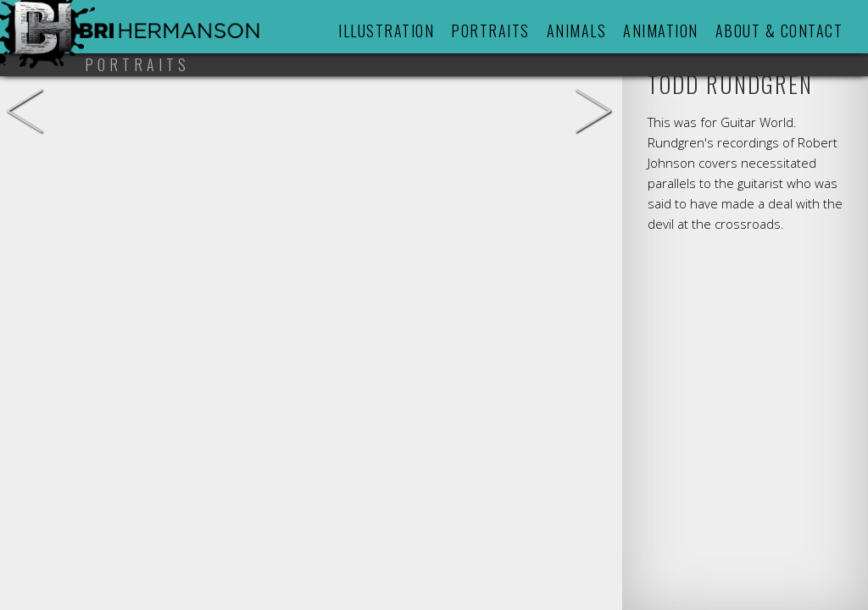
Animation (661, 30)
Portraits (490, 30)
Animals (577, 30)
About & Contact (779, 30)
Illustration (386, 30)
